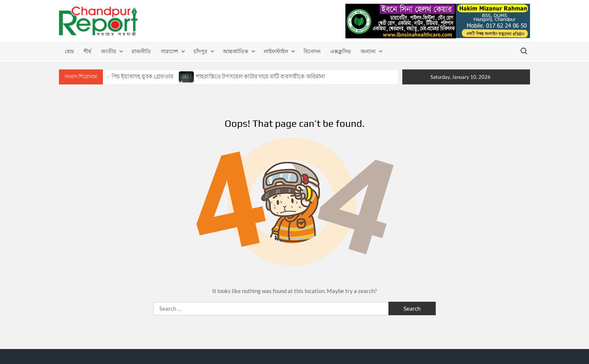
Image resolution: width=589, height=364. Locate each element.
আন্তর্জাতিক (236, 51)
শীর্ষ (88, 51)
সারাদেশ (169, 51)
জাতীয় (109, 51)
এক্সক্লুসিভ (341, 51)
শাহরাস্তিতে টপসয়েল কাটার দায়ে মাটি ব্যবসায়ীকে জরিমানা (261, 76)
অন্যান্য (368, 51)
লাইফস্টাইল (276, 51)
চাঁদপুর (200, 51)
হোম (69, 51)
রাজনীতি (141, 51)
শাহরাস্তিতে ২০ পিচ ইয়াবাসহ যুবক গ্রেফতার (125, 76)
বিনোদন (312, 51)
